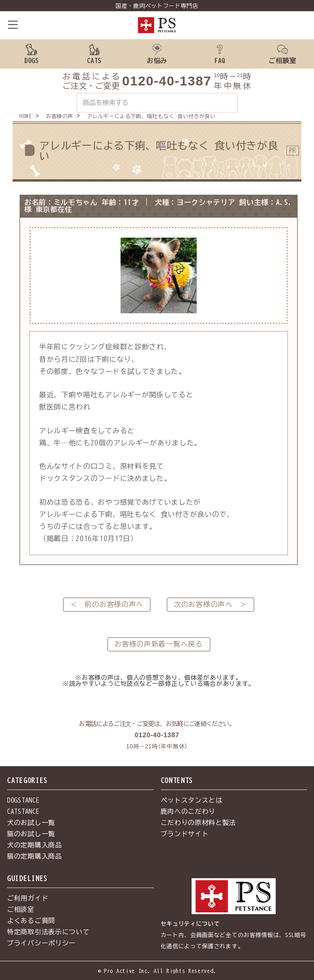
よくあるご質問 (31, 921)
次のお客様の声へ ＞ (211, 604)
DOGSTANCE (23, 800)
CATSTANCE (23, 811)
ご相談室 (21, 909)
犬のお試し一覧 (31, 823)
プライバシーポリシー (41, 943)
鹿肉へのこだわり (188, 811)
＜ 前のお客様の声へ (107, 604)
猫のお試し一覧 (31, 834)
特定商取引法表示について (48, 932)
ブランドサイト (185, 834)
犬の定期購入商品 (35, 845)
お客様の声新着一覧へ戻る (158, 644)
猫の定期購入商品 (35, 856)
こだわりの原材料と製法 (199, 823)
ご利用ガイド (28, 898)
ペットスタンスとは (192, 800)
